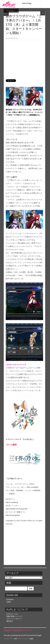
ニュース (10, 11)
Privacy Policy (9, 639)
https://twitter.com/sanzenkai (17, 509)
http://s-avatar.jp (12, 502)
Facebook (10, 600)
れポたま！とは (12, 614)
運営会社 (10, 621)
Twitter (9, 602)
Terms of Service (23, 639)
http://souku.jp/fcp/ (13, 515)
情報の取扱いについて (14, 616)
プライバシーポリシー (14, 619)
